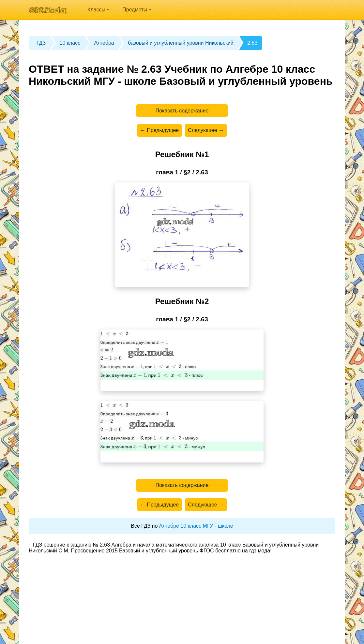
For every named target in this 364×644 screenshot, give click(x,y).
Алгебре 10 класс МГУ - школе (196, 526)
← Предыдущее (159, 130)
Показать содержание (182, 111)
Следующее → (206, 130)
